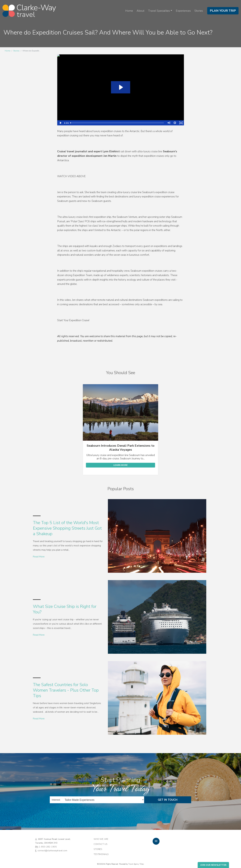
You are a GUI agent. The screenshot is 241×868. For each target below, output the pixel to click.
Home (129, 11)
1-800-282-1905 (48, 847)
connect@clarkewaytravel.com (52, 851)
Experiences (183, 11)
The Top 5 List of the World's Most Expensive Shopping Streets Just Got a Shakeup (67, 528)
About (140, 11)
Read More (39, 557)
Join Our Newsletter (213, 865)
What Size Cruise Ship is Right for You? (65, 609)
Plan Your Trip (223, 11)
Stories (199, 11)
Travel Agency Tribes (136, 864)
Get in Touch (168, 800)
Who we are (101, 839)
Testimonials (101, 854)
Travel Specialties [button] (159, 11)
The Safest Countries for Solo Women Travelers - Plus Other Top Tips (66, 690)
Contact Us (101, 844)
